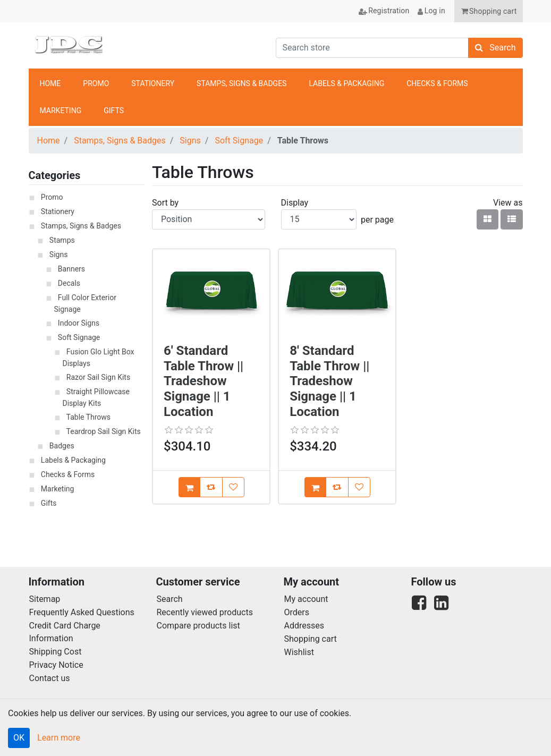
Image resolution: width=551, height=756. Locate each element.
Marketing (58, 489)
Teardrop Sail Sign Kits (104, 431)
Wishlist (299, 652)
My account (306, 599)
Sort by (165, 203)
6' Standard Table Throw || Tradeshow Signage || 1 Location (204, 381)
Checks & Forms (68, 474)
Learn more (59, 738)
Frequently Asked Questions (82, 612)
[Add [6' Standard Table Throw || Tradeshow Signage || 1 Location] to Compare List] (211, 487)
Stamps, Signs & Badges (120, 141)
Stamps (62, 240)
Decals (69, 283)
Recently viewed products (205, 612)
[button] (489, 11)
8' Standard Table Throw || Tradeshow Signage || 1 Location (329, 381)
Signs (190, 141)
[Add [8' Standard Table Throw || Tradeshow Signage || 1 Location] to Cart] (315, 487)
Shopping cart (311, 639)
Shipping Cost (56, 652)
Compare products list (198, 626)
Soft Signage (239, 141)
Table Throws (89, 417)
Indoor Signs (79, 323)
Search (170, 599)
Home (49, 141)
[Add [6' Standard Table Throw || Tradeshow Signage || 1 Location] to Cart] (189, 487)
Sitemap (45, 599)
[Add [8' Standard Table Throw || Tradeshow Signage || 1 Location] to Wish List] (359, 487)
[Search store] (372, 48)
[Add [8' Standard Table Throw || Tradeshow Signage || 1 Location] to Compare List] (337, 487)
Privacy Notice (56, 665)
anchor (508, 97)
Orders (297, 612)
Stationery (58, 211)
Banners (71, 269)
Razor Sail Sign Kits (98, 377)
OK (19, 738)
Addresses (304, 626)
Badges (62, 446)
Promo (52, 197)
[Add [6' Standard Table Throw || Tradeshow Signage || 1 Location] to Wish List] (233, 487)
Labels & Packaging (73, 460)
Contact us (50, 678)
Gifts (49, 503)
